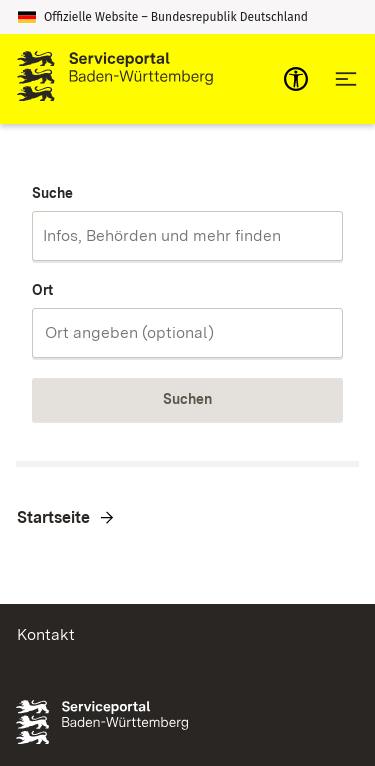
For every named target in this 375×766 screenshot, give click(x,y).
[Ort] (187, 333)
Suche (52, 193)
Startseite (53, 517)
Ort (42, 290)
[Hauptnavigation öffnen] (346, 79)
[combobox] (187, 236)
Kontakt (46, 634)
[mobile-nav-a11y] (296, 79)
